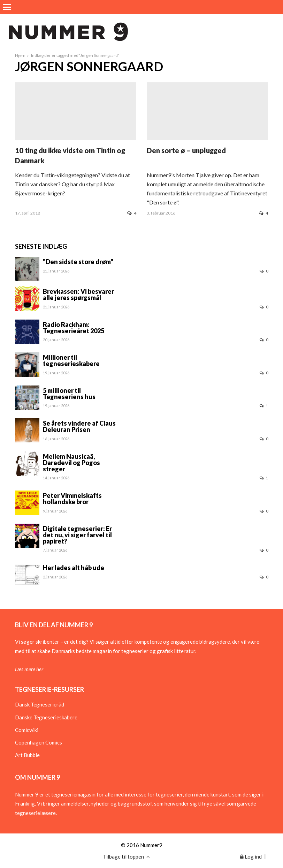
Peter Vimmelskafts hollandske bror (72, 499)
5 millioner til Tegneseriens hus (69, 394)
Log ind (251, 856)
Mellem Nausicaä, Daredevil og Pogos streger (71, 463)
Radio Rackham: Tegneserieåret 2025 (74, 328)
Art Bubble (27, 755)
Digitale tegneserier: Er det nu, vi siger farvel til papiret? (77, 535)
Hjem (20, 55)
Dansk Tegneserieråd (40, 704)
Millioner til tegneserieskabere (71, 360)
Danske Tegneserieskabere (46, 717)
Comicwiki (27, 730)
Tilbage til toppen (126, 856)
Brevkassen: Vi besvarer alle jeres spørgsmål (78, 294)
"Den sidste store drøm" (78, 262)
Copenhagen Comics (39, 742)
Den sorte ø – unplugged (186, 150)
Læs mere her (29, 669)
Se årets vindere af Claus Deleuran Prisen (79, 426)
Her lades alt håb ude (74, 568)
